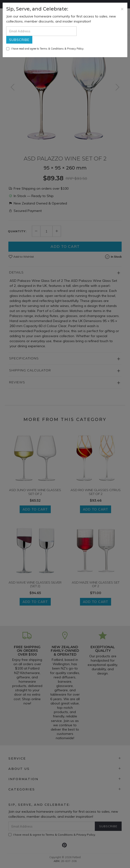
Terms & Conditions (52, 49)
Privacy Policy (75, 49)
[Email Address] (41, 31)
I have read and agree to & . (45, 49)
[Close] (122, 9)
